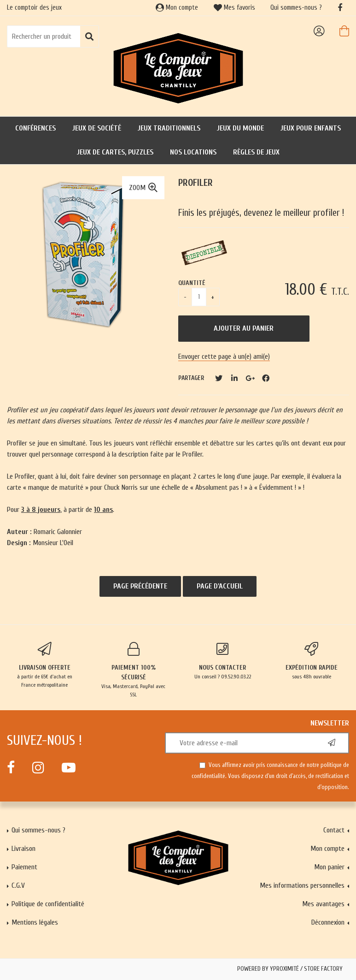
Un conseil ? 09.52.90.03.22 (223, 661)
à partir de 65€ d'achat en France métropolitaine (44, 665)
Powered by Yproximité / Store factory (290, 969)
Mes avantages (323, 904)
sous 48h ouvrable (312, 661)
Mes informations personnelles (302, 885)
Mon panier (329, 867)
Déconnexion (328, 922)
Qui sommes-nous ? (296, 8)
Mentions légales (35, 922)
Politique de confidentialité (48, 904)
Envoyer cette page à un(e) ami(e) (224, 356)
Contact (334, 830)
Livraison (23, 849)
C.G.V (18, 885)
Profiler (196, 183)
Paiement (24, 867)
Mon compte (177, 8)
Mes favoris (234, 8)
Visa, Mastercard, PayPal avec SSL (133, 670)
